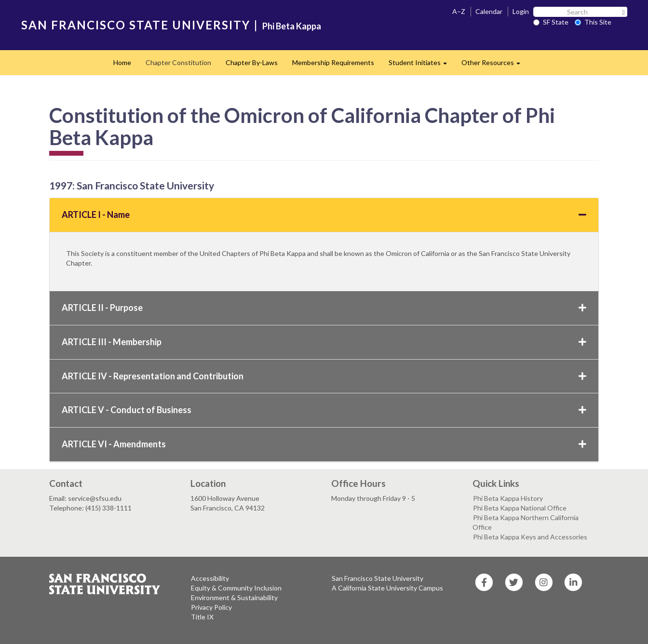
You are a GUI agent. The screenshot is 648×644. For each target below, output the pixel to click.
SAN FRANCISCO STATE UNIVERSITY (136, 25)
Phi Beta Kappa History (508, 498)
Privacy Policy (211, 607)
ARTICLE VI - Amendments (324, 444)
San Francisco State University (378, 578)
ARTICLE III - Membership (324, 342)
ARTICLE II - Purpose (324, 308)
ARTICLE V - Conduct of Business (324, 410)
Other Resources (494, 65)
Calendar (489, 11)
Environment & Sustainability (234, 597)
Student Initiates (421, 65)
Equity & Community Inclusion (236, 588)
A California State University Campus (387, 588)
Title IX (202, 617)
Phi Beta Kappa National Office (520, 508)
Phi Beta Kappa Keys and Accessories (530, 537)
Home (122, 62)
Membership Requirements (333, 62)
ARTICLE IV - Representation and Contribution (324, 376)
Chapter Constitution (178, 62)
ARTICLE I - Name (324, 215)
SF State (551, 22)
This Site (593, 22)
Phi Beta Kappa (292, 26)
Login (521, 11)
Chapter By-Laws (252, 62)
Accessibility (210, 578)
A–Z (459, 11)
